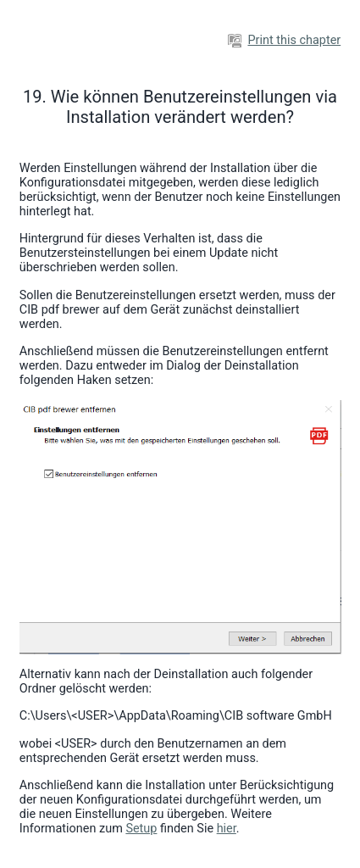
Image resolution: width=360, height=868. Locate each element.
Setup (141, 829)
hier (227, 829)
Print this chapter (284, 40)
